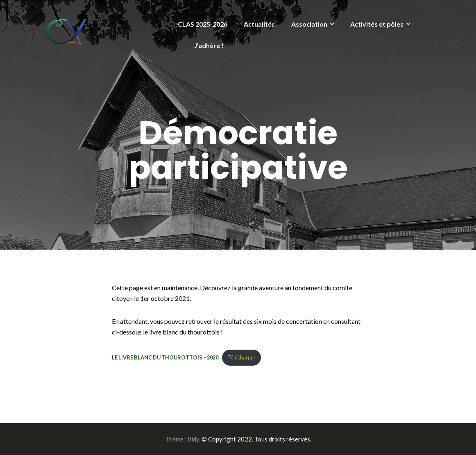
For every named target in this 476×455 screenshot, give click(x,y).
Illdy (193, 439)
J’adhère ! (209, 45)
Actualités (259, 24)
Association (309, 24)
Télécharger (241, 357)
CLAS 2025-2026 (203, 24)
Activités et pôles (377, 24)
